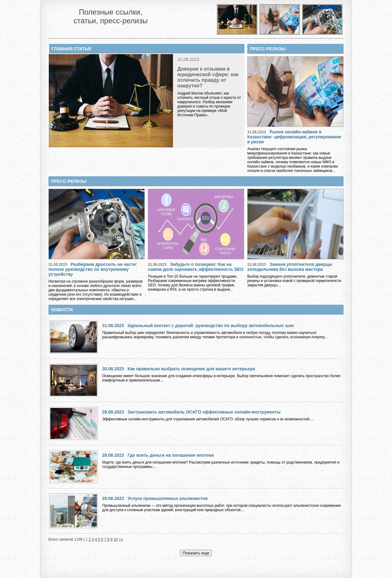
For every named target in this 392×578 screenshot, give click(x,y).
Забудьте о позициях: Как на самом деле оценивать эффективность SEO (196, 267)
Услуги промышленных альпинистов (168, 498)
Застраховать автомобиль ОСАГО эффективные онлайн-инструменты (204, 412)
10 (116, 539)
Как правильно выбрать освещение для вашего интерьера (191, 369)
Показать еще (196, 553)
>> (121, 539)
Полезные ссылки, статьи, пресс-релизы (110, 16)
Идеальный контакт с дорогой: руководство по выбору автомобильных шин (211, 326)
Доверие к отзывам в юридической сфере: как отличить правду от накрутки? (208, 77)
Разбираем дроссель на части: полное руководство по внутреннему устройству (93, 269)
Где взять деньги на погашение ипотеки (171, 455)
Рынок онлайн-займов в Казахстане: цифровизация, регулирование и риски (294, 137)
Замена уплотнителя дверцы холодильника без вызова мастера (290, 267)
